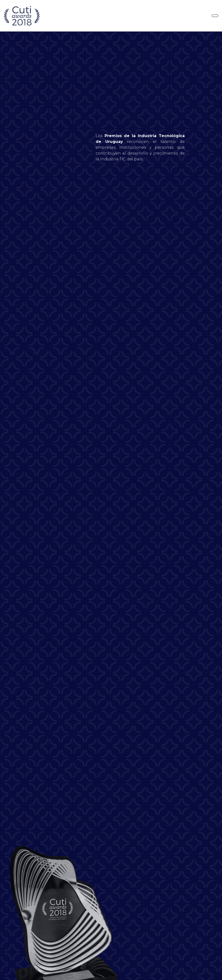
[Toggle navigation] (215, 16)
